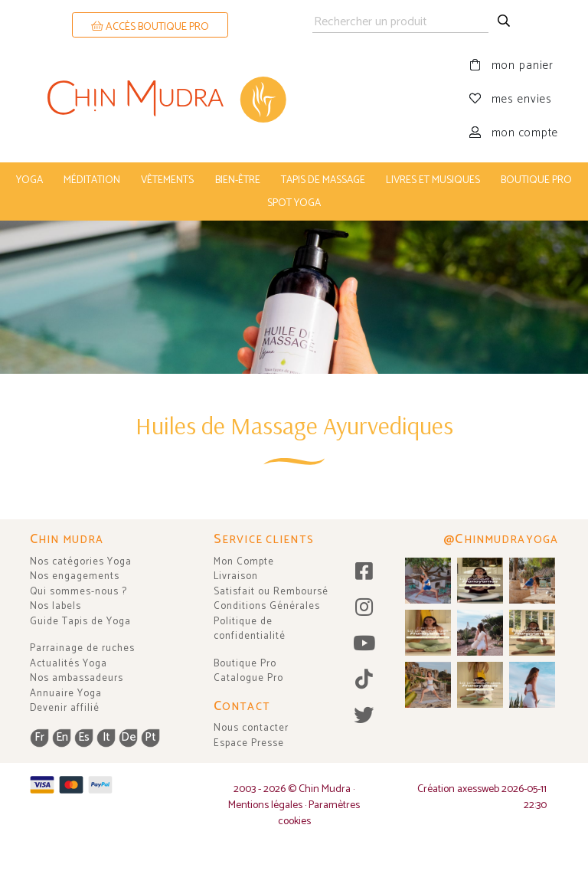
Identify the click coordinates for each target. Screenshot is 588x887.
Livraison (236, 576)
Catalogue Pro (248, 678)
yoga (29, 180)
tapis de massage (323, 180)
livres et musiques (433, 180)
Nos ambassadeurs (77, 678)
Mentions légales (265, 805)
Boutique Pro (245, 664)
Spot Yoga (294, 203)
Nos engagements (75, 576)
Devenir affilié (65, 708)
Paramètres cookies (319, 813)
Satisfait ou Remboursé (271, 592)
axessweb (478, 789)
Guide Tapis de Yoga (80, 622)
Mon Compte (244, 562)
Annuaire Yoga (66, 694)
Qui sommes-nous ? (78, 592)
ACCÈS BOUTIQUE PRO (150, 27)
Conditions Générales (267, 606)
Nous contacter (251, 728)
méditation (92, 180)
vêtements (167, 180)
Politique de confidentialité (250, 629)
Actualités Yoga (69, 664)
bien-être (238, 180)
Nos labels (56, 606)
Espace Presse (249, 743)
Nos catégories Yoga (81, 562)
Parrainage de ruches (82, 648)
